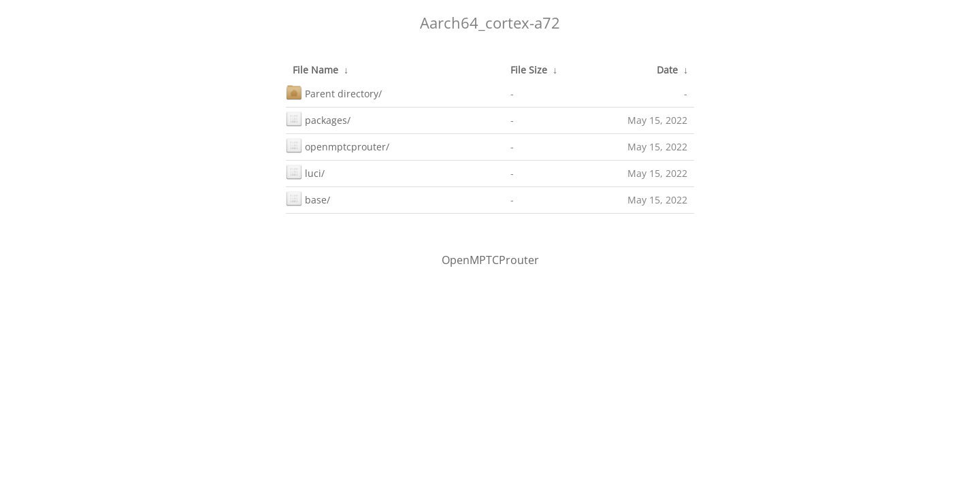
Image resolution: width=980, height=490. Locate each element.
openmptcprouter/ (338, 145)
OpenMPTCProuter (490, 260)
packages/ (318, 119)
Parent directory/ (334, 92)
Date (667, 70)
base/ (308, 198)
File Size (529, 70)
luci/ (305, 172)
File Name (315, 70)
